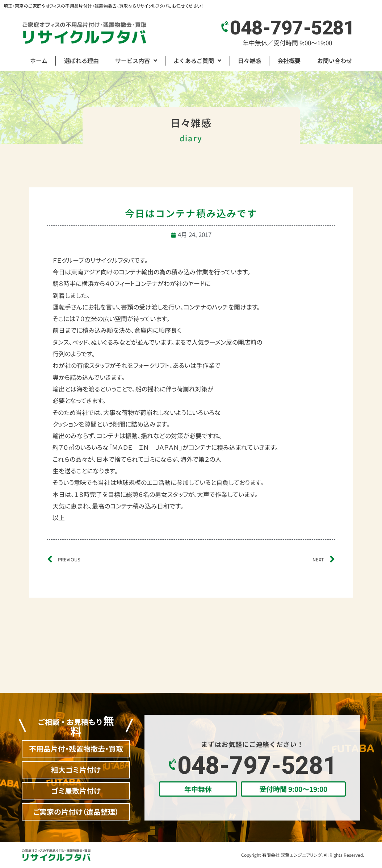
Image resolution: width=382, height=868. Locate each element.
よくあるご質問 (197, 61)
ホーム (39, 61)
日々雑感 (249, 61)
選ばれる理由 (81, 61)
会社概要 (289, 61)
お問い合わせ (335, 61)
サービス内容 (136, 61)
